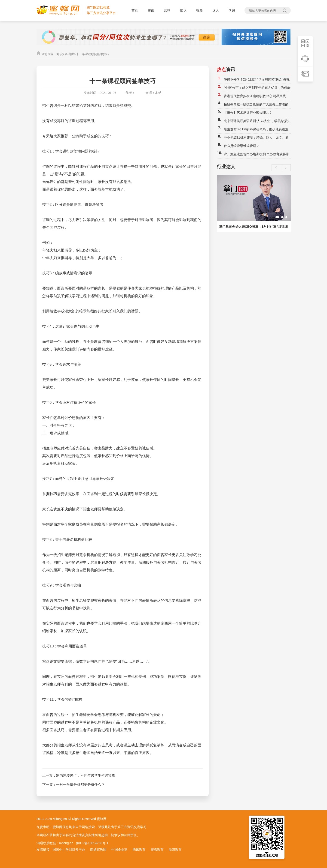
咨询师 (69, 54)
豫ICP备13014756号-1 (92, 843)
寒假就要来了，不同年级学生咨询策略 (86, 775)
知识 (183, 10)
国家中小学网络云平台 (69, 850)
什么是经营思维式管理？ (241, 146)
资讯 (151, 10)
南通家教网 (98, 850)
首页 (135, 10)
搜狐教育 (157, 850)
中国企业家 (119, 850)
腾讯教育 (139, 850)
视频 (199, 10)
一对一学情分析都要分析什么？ (80, 785)
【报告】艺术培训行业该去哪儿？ (248, 113)
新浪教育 (175, 850)
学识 (232, 10)
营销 (167, 10)
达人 (216, 10)
